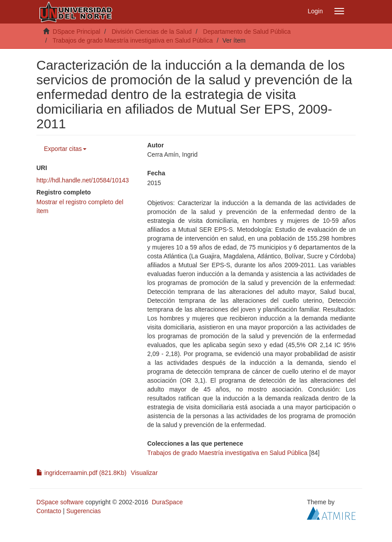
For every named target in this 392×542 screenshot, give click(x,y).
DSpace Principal (76, 32)
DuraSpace (167, 502)
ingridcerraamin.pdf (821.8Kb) (81, 473)
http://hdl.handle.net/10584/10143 (83, 180)
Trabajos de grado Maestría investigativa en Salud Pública (132, 40)
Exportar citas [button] (65, 149)
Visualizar (144, 473)
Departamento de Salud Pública (247, 32)
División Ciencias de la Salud (152, 32)
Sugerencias (83, 511)
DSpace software (60, 502)
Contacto (49, 511)
